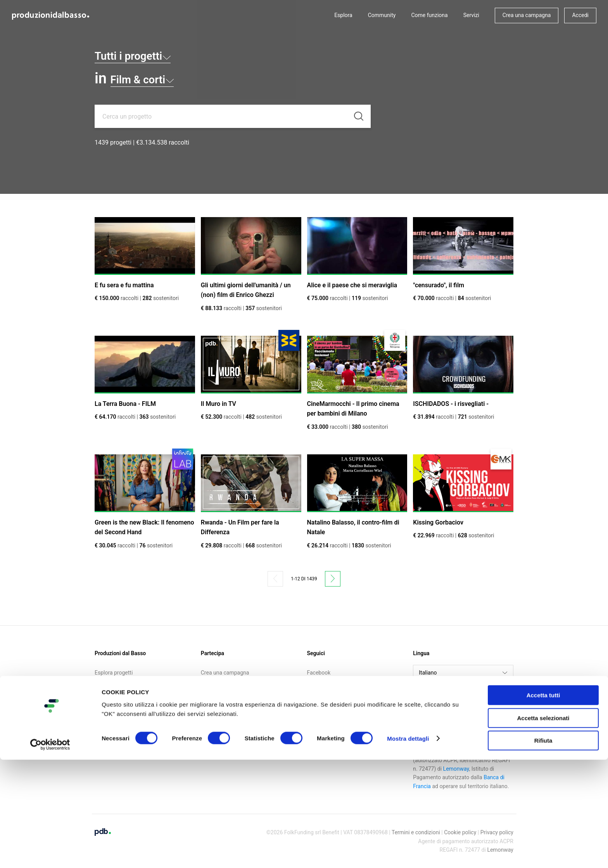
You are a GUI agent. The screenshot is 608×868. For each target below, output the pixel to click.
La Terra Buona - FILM (125, 404)
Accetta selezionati (543, 826)
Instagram (319, 692)
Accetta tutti (543, 803)
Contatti (104, 712)
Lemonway (456, 769)
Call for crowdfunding (121, 702)
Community (382, 15)
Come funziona (429, 15)
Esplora (343, 15)
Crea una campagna (527, 15)
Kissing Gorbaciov (438, 522)
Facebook (319, 673)
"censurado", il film (439, 285)
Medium (317, 702)
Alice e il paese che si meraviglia (352, 285)
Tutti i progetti (147, 55)
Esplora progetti (114, 673)
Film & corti (154, 78)
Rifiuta (543, 849)
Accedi (580, 15)
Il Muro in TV (218, 404)
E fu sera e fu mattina (124, 285)
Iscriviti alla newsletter (228, 692)
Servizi (471, 15)
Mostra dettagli (408, 847)
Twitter (315, 682)
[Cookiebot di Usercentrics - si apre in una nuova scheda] (50, 853)
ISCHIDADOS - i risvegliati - (451, 404)
